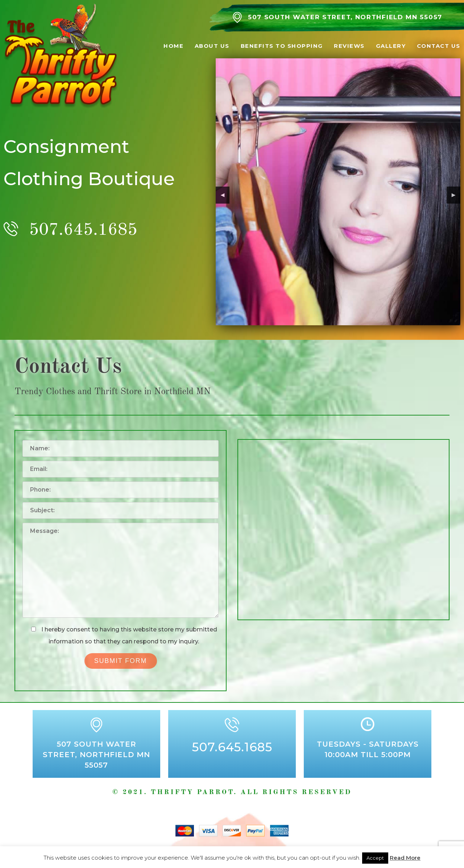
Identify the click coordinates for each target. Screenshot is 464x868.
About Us (212, 46)
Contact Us (439, 46)
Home (173, 46)
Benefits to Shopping (282, 46)
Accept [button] (375, 858)
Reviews (349, 46)
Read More (405, 858)
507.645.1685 (83, 230)
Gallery (391, 46)
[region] (338, 192)
